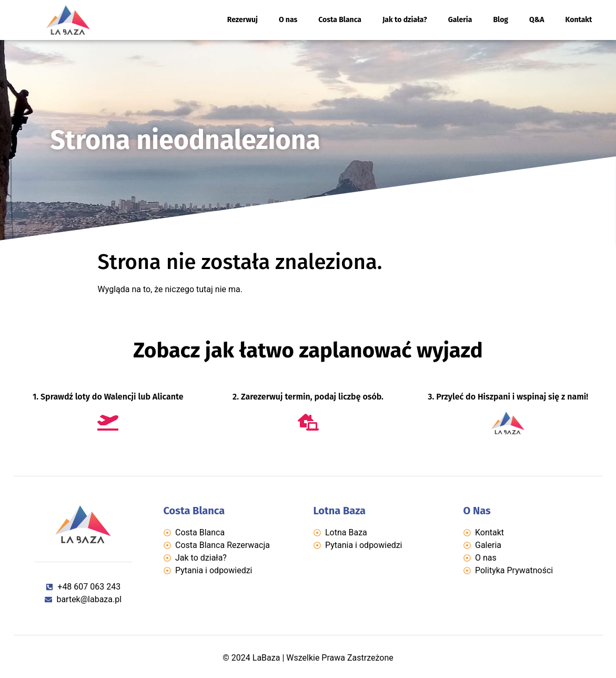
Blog (501, 20)
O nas (288, 20)
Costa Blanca (340, 20)
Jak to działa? (405, 20)
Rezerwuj (243, 20)
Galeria (460, 20)
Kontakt (579, 20)
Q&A (537, 20)
